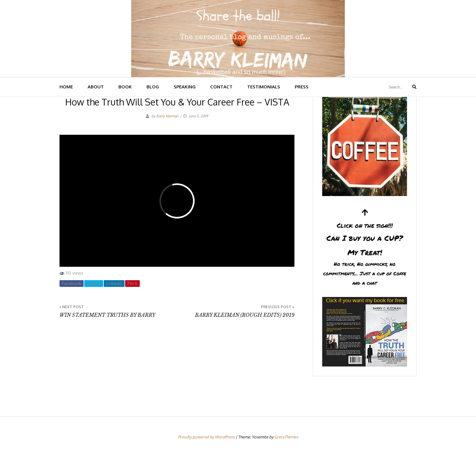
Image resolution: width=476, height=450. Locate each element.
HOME (66, 87)
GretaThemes (286, 437)
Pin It (132, 283)
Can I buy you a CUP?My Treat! (365, 248)
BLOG (153, 87)
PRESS (302, 87)
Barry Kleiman (167, 116)
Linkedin (114, 283)
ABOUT (96, 87)
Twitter (94, 283)
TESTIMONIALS (264, 87)
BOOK (125, 87)
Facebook (72, 283)
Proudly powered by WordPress (207, 437)
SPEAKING (185, 87)
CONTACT (221, 87)
